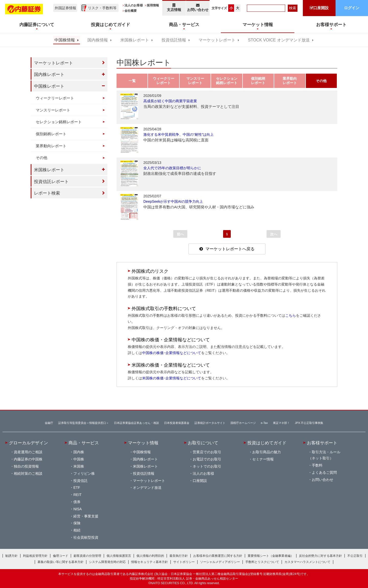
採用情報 (153, 5)
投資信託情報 (174, 40)
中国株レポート (49, 86)
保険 (77, 523)
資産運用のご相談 (28, 452)
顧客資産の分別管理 (87, 556)
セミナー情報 (263, 459)
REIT (77, 495)
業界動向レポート (51, 146)
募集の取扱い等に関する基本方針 (61, 562)
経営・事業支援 (86, 516)
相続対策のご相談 (28, 473)
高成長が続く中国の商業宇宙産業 (170, 101)
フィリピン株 (84, 473)
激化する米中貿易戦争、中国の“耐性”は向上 (179, 134)
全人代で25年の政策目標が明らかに (172, 168)
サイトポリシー (184, 562)
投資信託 (80, 481)
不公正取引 (355, 556)
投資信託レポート (51, 182)
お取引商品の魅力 (267, 452)
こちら (291, 315)
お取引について (203, 443)
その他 (42, 158)
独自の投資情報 (26, 466)
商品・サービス (84, 443)
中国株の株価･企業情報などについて (172, 353)
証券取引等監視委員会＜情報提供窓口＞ (84, 423)
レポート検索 (47, 193)
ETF (77, 488)
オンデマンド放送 (147, 488)
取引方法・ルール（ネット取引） (324, 455)
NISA (78, 509)
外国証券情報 (65, 8)
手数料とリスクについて (262, 562)
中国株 (79, 459)
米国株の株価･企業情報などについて (172, 378)
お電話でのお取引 (207, 459)
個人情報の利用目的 (150, 556)
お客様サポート (322, 443)
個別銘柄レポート (51, 134)
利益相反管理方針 (35, 556)
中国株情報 (65, 40)
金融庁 (49, 423)
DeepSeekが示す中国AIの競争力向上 (173, 201)
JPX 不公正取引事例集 (309, 423)
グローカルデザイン (28, 443)
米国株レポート (135, 40)
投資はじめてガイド (267, 443)
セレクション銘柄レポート (59, 122)
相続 (77, 530)
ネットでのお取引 (207, 466)
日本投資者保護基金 (177, 423)
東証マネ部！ (281, 423)
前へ (180, 234)
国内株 (79, 452)
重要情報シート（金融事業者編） (271, 556)
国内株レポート (49, 74)
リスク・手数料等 (102, 8)
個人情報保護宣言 (119, 556)
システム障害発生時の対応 (107, 562)
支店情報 (174, 8)
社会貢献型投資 (86, 537)
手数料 (317, 465)
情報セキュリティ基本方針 (149, 562)
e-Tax (264, 423)
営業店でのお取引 (207, 452)
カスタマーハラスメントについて (307, 562)
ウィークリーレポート (55, 98)
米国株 (79, 466)
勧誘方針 (11, 556)
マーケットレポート (217, 40)
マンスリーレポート (53, 110)
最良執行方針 (179, 556)
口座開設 (200, 481)
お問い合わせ (198, 8)
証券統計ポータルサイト (210, 423)
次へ (274, 234)
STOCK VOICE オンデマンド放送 (279, 40)
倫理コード (61, 556)
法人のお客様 (134, 5)
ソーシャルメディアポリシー (220, 562)
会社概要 (131, 11)
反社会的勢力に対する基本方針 (320, 556)
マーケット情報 (143, 443)
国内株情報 (98, 40)
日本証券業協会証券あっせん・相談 (136, 423)
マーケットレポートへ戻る (230, 249)
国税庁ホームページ (243, 423)
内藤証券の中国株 (28, 459)
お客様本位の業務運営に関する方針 (218, 556)
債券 (77, 502)
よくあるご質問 (324, 472)
